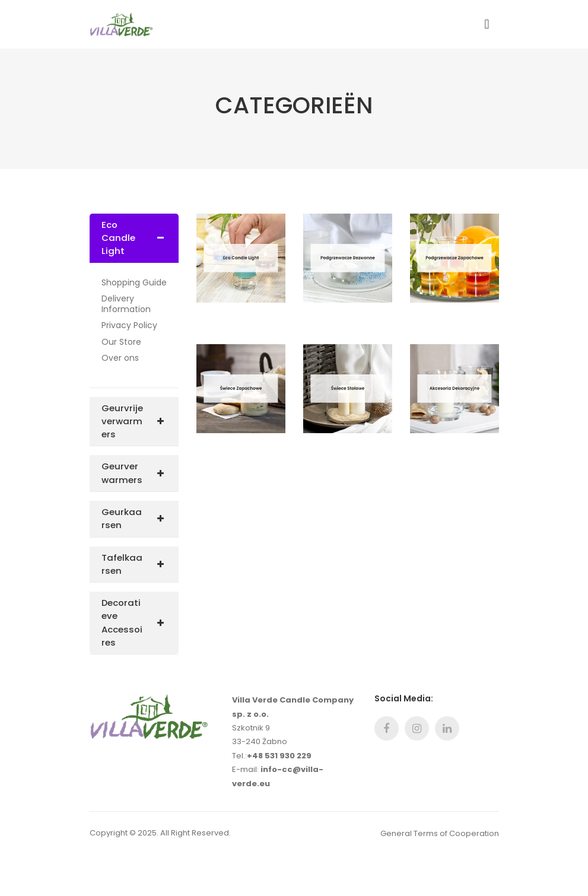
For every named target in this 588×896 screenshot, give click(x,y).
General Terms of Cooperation (440, 833)
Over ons (120, 358)
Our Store (121, 342)
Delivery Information (126, 304)
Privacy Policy (129, 326)
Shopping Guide (134, 283)
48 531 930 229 (282, 756)
